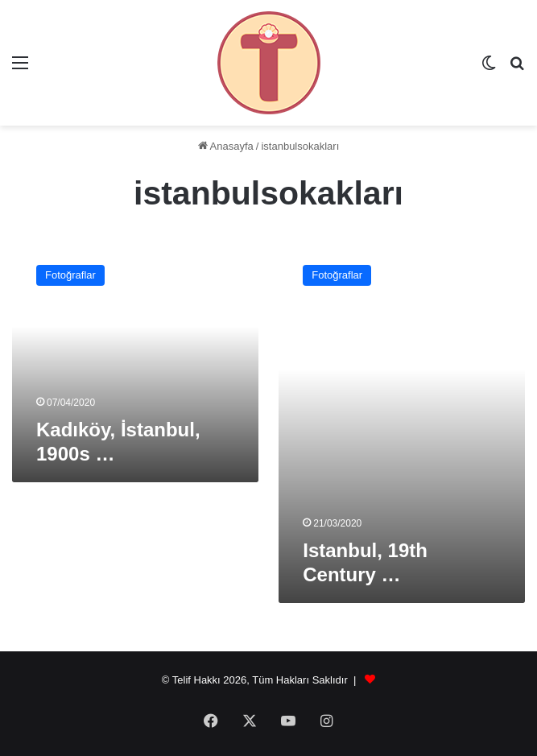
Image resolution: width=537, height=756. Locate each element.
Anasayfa (226, 146)
